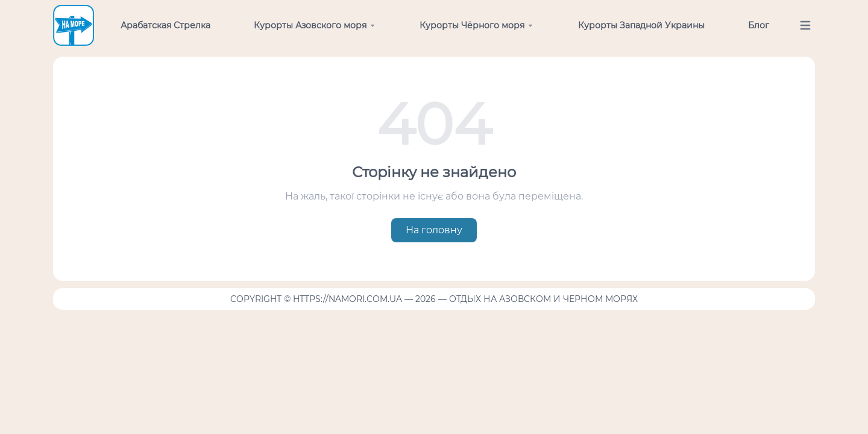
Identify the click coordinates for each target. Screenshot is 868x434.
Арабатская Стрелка (165, 25)
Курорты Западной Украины (641, 25)
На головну (434, 230)
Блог (759, 25)
